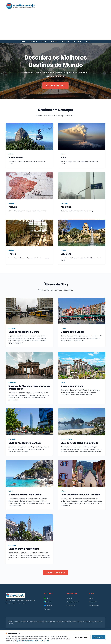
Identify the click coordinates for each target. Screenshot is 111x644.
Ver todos (47, 609)
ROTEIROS (77, 42)
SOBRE (88, 42)
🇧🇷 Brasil (47, 598)
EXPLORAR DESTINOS (55, 86)
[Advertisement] (56, 26)
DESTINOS (33, 42)
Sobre (91, 598)
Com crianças (71, 605)
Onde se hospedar (73, 602)
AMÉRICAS (65, 42)
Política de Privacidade (42, 641)
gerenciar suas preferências (26, 641)
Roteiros (69, 598)
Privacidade (93, 602)
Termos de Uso (94, 605)
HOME (23, 42)
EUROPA (54, 42)
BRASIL (44, 42)
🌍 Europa (48, 602)
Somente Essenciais (82, 637)
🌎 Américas (48, 605)
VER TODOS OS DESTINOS (56, 573)
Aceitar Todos (99, 637)
